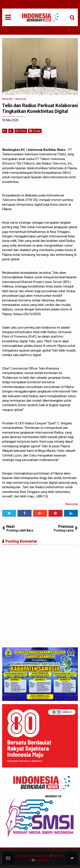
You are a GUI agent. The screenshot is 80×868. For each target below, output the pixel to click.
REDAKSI (58, 856)
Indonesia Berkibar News (33, 856)
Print (21, 131)
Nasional (71, 504)
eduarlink (42, 860)
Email (35, 131)
